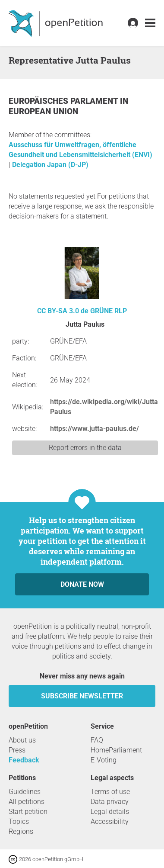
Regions (21, 831)
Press (17, 750)
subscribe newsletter (82, 696)
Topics (19, 821)
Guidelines (25, 792)
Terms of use (110, 792)
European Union (43, 111)
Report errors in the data (85, 448)
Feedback (24, 760)
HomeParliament (116, 750)
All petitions (27, 802)
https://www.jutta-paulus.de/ (95, 429)
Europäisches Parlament (64, 101)
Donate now (82, 584)
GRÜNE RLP (109, 311)
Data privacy (110, 802)
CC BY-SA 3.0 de (63, 311)
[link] (150, 23)
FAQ (97, 740)
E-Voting (104, 760)
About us (22, 740)
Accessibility (110, 821)
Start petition (28, 812)
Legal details (110, 812)
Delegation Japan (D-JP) (50, 165)
